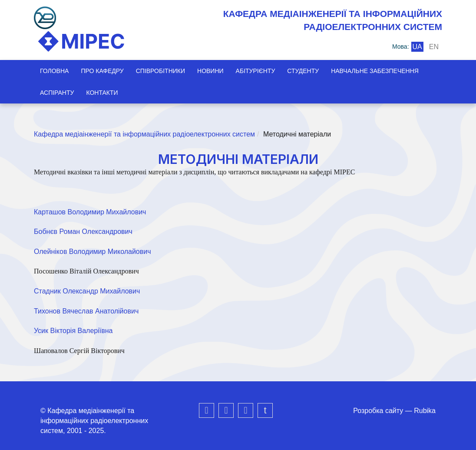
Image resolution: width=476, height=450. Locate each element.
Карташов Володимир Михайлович (90, 212)
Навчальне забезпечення (375, 71)
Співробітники (160, 71)
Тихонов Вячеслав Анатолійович (86, 311)
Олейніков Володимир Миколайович (93, 252)
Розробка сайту (378, 411)
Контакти (102, 93)
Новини (210, 71)
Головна (54, 71)
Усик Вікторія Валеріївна (73, 331)
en (434, 47)
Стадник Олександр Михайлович (87, 291)
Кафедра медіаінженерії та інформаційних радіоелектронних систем (144, 134)
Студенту (303, 71)
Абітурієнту (256, 71)
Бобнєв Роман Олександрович (83, 232)
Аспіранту (57, 93)
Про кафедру (102, 71)
